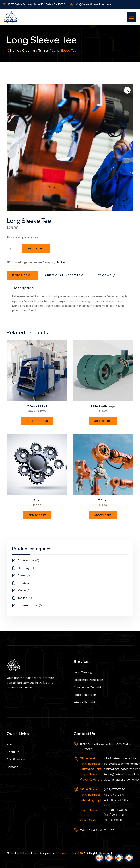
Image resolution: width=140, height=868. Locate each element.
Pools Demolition (85, 695)
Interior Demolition (86, 702)
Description (23, 275)
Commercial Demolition (89, 687)
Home (15, 50)
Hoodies (23, 583)
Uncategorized (28, 605)
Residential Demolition (88, 680)
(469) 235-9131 (114, 815)
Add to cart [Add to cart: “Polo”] (37, 515)
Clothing (29, 50)
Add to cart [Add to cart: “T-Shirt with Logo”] (103, 421)
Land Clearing (83, 672)
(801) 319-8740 (114, 810)
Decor (22, 575)
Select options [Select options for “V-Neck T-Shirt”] (37, 421)
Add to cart (36, 248)
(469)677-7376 (114, 789)
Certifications (16, 759)
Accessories (26, 560)
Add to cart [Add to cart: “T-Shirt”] (103, 515)
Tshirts (43, 50)
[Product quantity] (12, 249)
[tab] (23, 275)
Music (22, 590)
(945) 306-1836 (115, 820)
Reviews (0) (107, 275)
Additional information (65, 275)
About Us (13, 752)
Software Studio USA (70, 853)
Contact (12, 767)
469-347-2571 (114, 795)
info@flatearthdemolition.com (93, 4)
